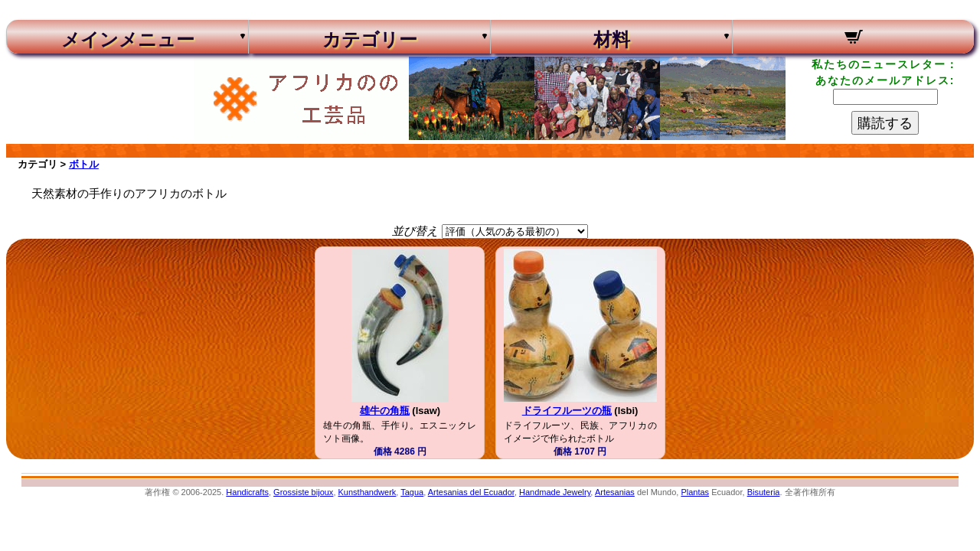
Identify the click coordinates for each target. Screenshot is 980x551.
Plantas (695, 492)
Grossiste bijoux (303, 492)
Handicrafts (247, 492)
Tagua (412, 492)
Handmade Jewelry (555, 492)
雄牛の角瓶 (385, 411)
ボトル (84, 164)
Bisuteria (764, 492)
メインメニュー (128, 40)
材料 (612, 40)
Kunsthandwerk (367, 492)
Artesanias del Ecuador (471, 492)
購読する (885, 123)
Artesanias (615, 492)
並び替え (415, 231)
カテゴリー (370, 40)
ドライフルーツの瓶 (567, 411)
